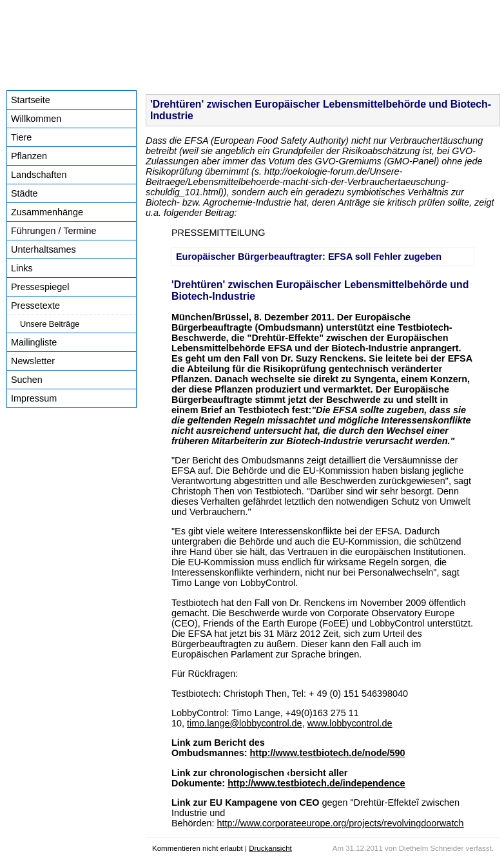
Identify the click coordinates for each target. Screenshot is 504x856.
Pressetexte (35, 306)
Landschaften (39, 175)
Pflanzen (29, 156)
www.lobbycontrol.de (350, 723)
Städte (24, 193)
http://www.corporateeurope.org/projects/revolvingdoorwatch (340, 823)
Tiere (21, 137)
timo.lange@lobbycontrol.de (245, 723)
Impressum (34, 398)
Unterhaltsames (44, 249)
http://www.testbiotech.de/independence (316, 783)
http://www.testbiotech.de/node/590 (328, 753)
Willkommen (36, 119)
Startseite (31, 100)
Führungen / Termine (54, 231)
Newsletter (33, 361)
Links (22, 268)
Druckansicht (270, 848)
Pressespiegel (40, 287)
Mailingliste (34, 342)
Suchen (27, 380)
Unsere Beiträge (50, 324)
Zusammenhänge (47, 212)
